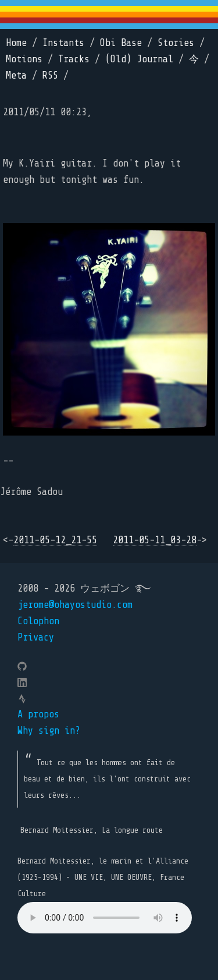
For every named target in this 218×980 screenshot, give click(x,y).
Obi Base (121, 43)
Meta (16, 75)
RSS (50, 75)
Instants (63, 43)
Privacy (36, 637)
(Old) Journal (139, 59)
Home (16, 43)
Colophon (38, 621)
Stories (176, 43)
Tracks (74, 59)
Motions (24, 59)
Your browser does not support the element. (105, 918)
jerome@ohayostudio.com (75, 605)
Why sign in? (49, 730)
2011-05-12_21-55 (55, 540)
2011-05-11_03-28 (155, 540)
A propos (38, 714)
